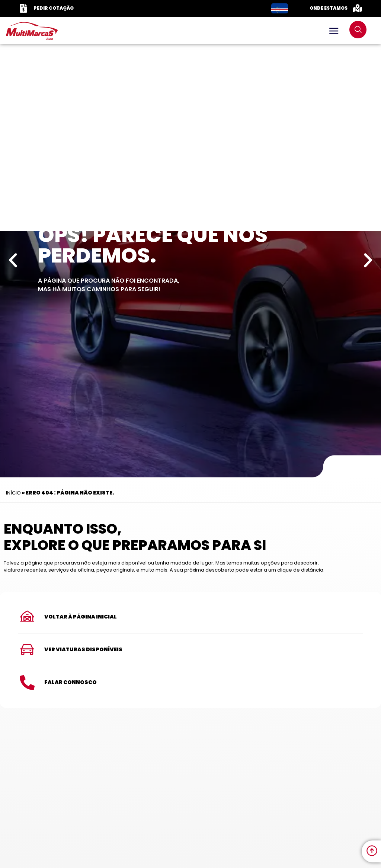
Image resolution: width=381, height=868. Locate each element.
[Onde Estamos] (358, 8)
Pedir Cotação (54, 8)
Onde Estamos (329, 8)
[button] (13, 260)
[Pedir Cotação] (23, 8)
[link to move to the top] (372, 851)
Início (13, 493)
